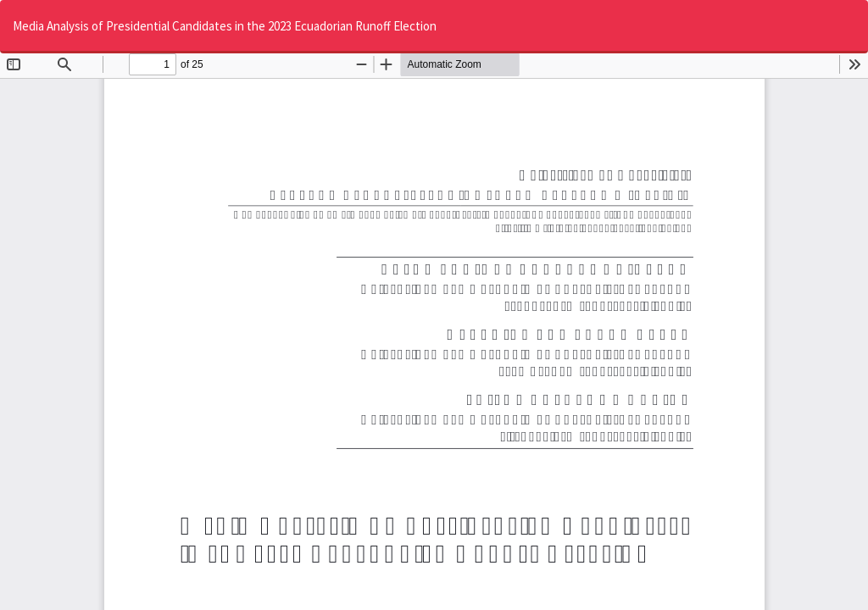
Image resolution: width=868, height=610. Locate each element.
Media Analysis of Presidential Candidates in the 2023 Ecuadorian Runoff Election (225, 26)
